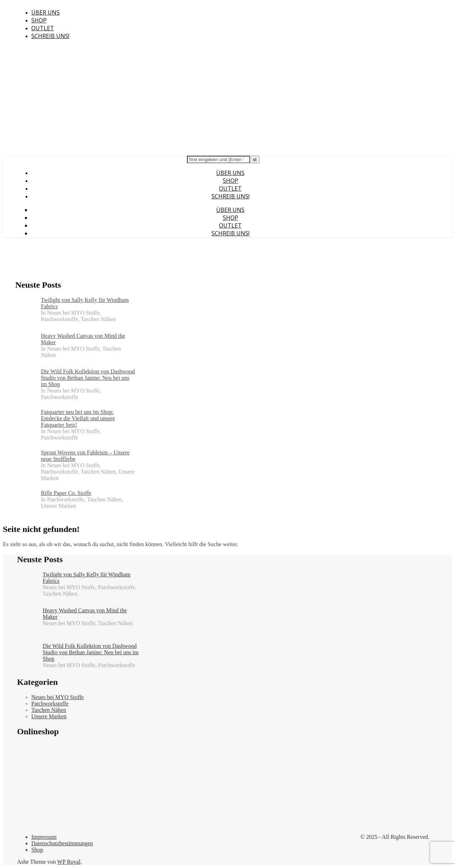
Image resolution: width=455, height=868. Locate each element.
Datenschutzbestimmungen (62, 843)
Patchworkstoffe (50, 704)
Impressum (44, 837)
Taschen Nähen (49, 710)
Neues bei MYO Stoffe (58, 697)
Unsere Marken (49, 716)
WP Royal (69, 862)
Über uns (45, 12)
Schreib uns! (50, 36)
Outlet (43, 28)
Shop (39, 20)
